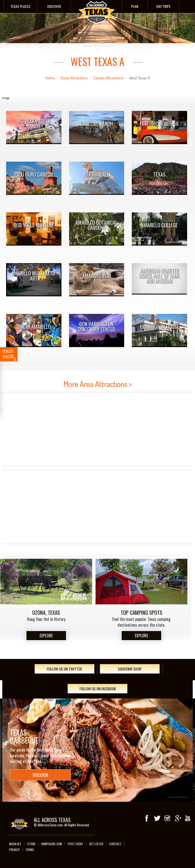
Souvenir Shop (130, 669)
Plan (135, 6)
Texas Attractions (74, 78)
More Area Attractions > (98, 384)
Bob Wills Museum (34, 225)
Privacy (14, 850)
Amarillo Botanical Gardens (96, 225)
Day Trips (163, 6)
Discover (54, 6)
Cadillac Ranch (97, 124)
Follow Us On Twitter (64, 669)
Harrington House (159, 327)
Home (50, 78)
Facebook (147, 818)
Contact (115, 844)
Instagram (167, 818)
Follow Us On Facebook (98, 689)
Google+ (177, 818)
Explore (46, 636)
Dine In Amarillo (34, 327)
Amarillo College (159, 225)
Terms (30, 850)
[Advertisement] (97, 429)
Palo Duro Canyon (34, 174)
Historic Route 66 (159, 124)
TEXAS (159, 174)
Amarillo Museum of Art (34, 276)
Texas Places (20, 6)
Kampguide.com (52, 844)
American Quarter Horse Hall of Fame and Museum (159, 276)
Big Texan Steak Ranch (34, 124)
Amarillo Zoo (96, 276)
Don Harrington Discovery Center (97, 327)
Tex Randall (97, 174)
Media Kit (15, 844)
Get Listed (96, 844)
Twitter (157, 818)
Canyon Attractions (108, 78)
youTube (188, 818)
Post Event (76, 844)
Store (31, 844)
